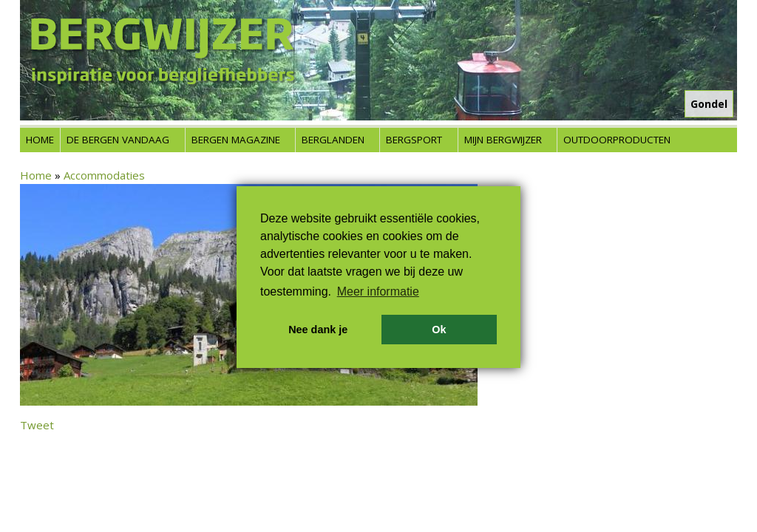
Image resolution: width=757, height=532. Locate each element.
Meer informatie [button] (378, 291)
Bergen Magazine (236, 140)
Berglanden (333, 140)
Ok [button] (439, 330)
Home (40, 140)
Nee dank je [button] (318, 330)
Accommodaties (104, 175)
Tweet (37, 425)
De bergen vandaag (118, 140)
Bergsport (414, 140)
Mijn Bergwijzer (503, 140)
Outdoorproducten (617, 140)
